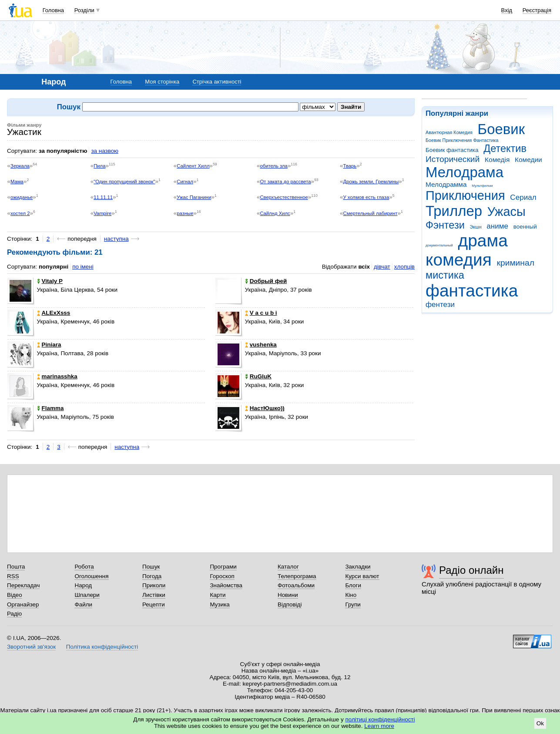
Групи (353, 604)
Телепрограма (297, 576)
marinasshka (57, 376)
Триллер (454, 211)
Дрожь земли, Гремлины (371, 182)
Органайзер (23, 604)
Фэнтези (445, 225)
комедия (459, 260)
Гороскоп (222, 576)
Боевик (501, 129)
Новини (288, 595)
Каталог (288, 567)
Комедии (528, 160)
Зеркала (20, 166)
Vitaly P (50, 281)
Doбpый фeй (266, 281)
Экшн (476, 227)
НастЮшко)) (265, 408)
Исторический (453, 159)
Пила (99, 166)
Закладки (358, 567)
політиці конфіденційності (380, 719)
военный (525, 227)
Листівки (154, 595)
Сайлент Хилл (193, 166)
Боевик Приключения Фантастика (462, 140)
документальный (439, 245)
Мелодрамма (446, 184)
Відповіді (290, 604)
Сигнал (185, 182)
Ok (540, 723)
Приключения (465, 195)
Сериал (523, 197)
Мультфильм (482, 186)
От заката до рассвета (285, 182)
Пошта (16, 567)
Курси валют (362, 576)
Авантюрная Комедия (449, 132)
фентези (440, 305)
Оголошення (91, 576)
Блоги (353, 585)
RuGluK (258, 376)
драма (483, 241)
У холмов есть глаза (366, 197)
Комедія (497, 160)
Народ (83, 585)
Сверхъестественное (284, 197)
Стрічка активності (217, 82)
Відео (15, 595)
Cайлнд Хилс (275, 213)
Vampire (102, 213)
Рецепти (154, 604)
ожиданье (22, 197)
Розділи (84, 10)
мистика (445, 275)
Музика (220, 604)
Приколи (154, 585)
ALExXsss (54, 313)
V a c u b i (261, 313)
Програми (223, 567)
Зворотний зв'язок (31, 647)
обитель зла (273, 166)
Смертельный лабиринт (371, 213)
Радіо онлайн (471, 570)
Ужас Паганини (194, 197)
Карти (218, 595)
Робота (84, 567)
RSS (13, 576)
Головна (53, 10)
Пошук (151, 567)
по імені (83, 267)
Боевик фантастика (452, 150)
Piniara (49, 345)
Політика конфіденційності (102, 647)
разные (185, 213)
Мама (17, 182)
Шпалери (87, 595)
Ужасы (506, 212)
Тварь (350, 166)
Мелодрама (464, 172)
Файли (83, 604)
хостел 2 (20, 213)
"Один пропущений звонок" (124, 182)
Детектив (505, 148)
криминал (516, 263)
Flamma (50, 408)
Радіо (14, 614)
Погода (152, 576)
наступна (116, 239)
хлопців (404, 267)
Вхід (507, 10)
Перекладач (23, 585)
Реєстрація (537, 10)
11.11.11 (103, 197)
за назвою (105, 151)
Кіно (351, 595)
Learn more (379, 726)
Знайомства (226, 585)
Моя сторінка (162, 82)
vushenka (261, 345)
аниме (497, 226)
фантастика (472, 291)
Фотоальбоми (296, 585)
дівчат (382, 267)
